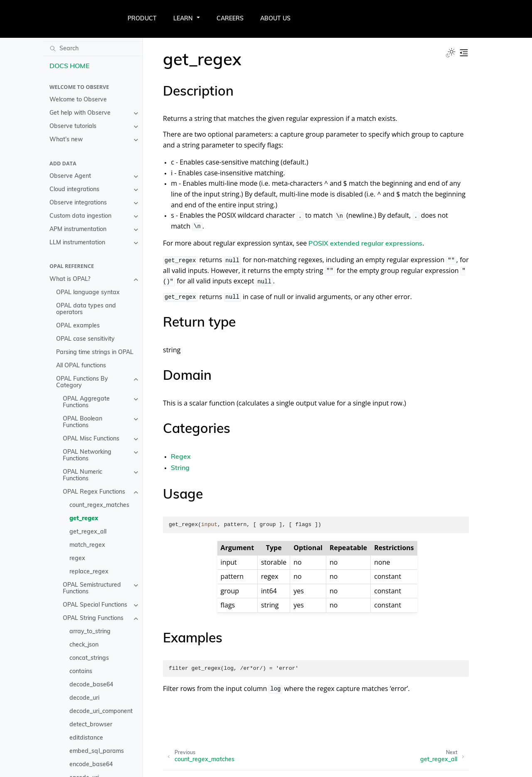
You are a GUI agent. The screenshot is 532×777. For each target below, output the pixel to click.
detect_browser (91, 725)
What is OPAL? (70, 279)
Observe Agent (70, 176)
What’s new (66, 140)
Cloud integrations (74, 190)
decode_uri (84, 698)
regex (77, 559)
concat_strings (89, 658)
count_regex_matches (99, 505)
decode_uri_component (101, 712)
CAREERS (230, 19)
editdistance (86, 738)
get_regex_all (88, 532)
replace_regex (89, 572)
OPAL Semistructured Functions (92, 589)
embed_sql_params (97, 751)
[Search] (93, 49)
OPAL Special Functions (95, 605)
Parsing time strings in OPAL (95, 353)
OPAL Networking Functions (87, 456)
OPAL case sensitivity (85, 339)
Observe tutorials (73, 127)
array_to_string (90, 632)
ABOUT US (275, 19)
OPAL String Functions (93, 618)
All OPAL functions (81, 366)
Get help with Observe (80, 113)
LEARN (183, 19)
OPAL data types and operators (86, 309)
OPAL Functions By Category (82, 382)
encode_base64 (91, 765)
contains (81, 672)
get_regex (84, 519)
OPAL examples (78, 326)
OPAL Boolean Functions (83, 422)
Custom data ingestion (80, 216)
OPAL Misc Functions (91, 439)
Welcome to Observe (78, 100)
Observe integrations (78, 203)
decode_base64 (91, 685)
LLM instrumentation (77, 243)
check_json (84, 645)
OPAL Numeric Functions (83, 476)
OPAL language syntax (88, 293)
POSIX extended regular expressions (365, 244)
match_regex (87, 545)
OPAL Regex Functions (94, 492)
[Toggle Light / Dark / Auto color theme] (451, 53)
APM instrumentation (78, 230)
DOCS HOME (69, 66)
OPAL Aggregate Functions (86, 402)
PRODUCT (142, 19)
